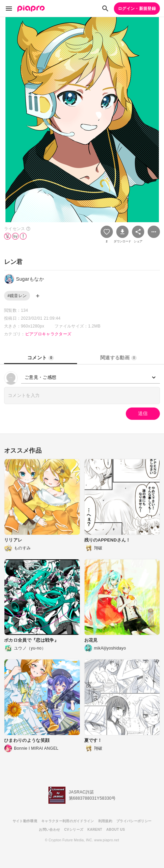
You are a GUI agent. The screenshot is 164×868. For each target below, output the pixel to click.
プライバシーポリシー (134, 821)
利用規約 (105, 821)
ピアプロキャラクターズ (48, 334)
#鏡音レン (17, 296)
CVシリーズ (74, 830)
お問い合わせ (49, 830)
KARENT (95, 830)
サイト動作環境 (25, 821)
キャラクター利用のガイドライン (68, 821)
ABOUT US (116, 830)
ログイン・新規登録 (137, 9)
